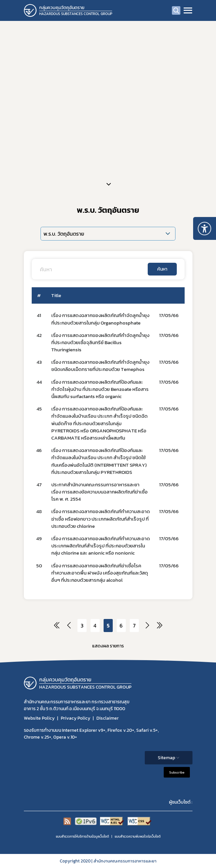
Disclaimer (108, 718)
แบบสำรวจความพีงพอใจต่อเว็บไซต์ (138, 836)
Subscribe (177, 772)
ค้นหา (162, 269)
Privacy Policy (75, 718)
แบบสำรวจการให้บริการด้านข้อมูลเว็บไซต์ (82, 836)
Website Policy (39, 718)
